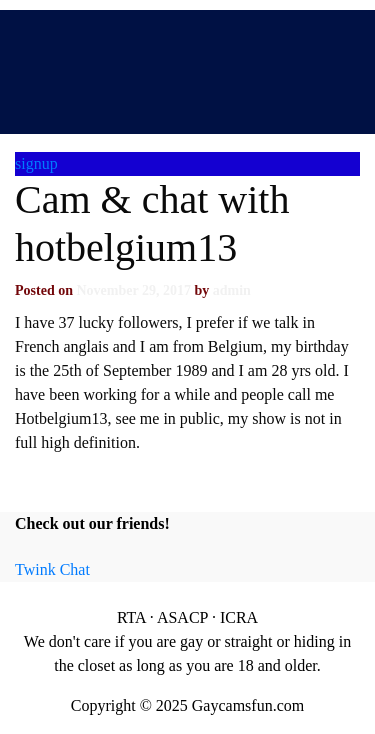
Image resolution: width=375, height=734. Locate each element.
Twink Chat (52, 569)
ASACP (182, 617)
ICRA (239, 617)
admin (232, 290)
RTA (131, 617)
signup (36, 163)
